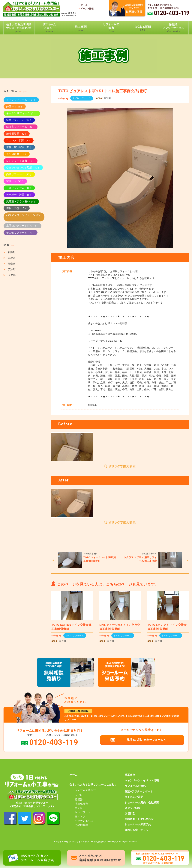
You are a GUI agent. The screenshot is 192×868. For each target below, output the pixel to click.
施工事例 (130, 775)
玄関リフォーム (19, 188)
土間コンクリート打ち (22, 226)
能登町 (107, 98)
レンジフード (83, 812)
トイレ (79, 795)
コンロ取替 (17, 154)
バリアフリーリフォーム (23, 217)
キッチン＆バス (84, 821)
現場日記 (130, 813)
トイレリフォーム (82, 98)
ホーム (73, 775)
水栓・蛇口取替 (19, 147)
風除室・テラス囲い (21, 201)
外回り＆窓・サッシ (136, 830)
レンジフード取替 (21, 161)
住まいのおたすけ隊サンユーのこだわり (93, 785)
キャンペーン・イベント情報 (142, 780)
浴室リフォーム (19, 120)
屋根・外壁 (17, 208)
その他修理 (81, 825)
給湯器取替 (17, 134)
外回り (15, 107)
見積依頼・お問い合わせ (139, 819)
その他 (12, 275)
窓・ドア (80, 817)
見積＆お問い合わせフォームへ (146, 740)
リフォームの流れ (135, 786)
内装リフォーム (19, 174)
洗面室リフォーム (21, 127)
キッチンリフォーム (22, 113)
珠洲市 (12, 258)
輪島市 (12, 264)
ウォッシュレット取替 (23, 168)
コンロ (79, 808)
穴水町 (12, 269)
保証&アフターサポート (139, 791)
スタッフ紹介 (133, 808)
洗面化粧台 (81, 804)
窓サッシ (15, 181)
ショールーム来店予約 (138, 824)
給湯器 (79, 799)
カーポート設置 (19, 195)
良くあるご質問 (134, 797)
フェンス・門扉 (19, 140)
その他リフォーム (21, 232)
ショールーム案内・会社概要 (142, 802)
